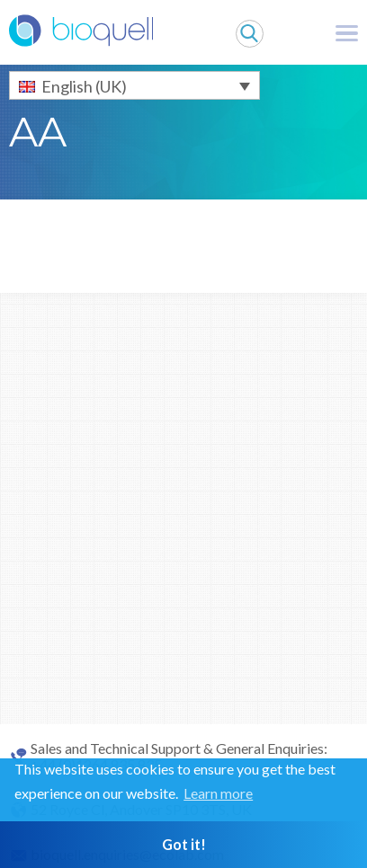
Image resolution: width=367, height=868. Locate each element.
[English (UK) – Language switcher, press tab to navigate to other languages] (134, 85)
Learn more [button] (218, 793)
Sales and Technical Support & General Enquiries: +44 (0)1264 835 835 (179, 757)
